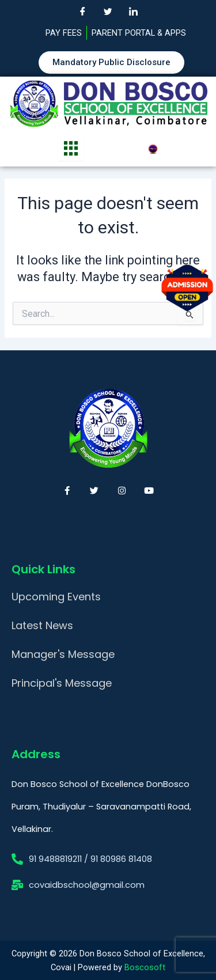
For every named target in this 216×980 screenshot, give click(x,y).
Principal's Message (62, 683)
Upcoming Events (56, 597)
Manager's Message (63, 654)
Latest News (42, 625)
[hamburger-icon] (71, 149)
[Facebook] (83, 12)
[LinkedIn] (134, 12)
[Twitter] (108, 12)
